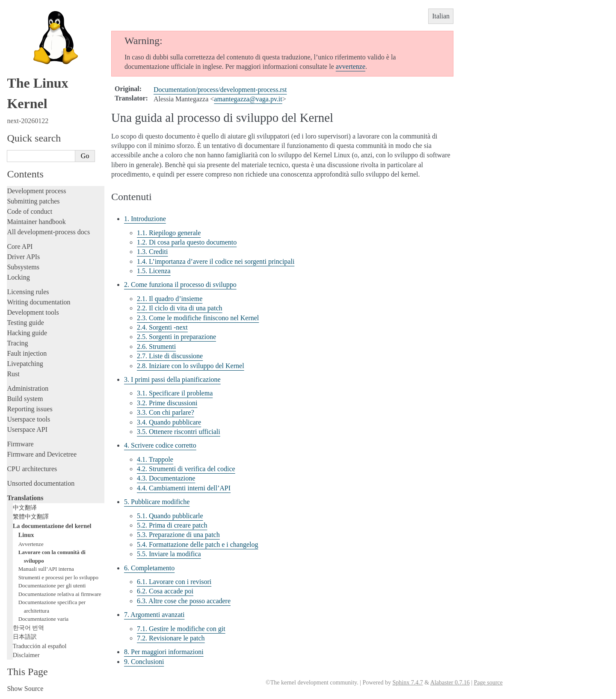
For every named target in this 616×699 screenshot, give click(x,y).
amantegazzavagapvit (248, 99)
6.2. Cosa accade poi (165, 591)
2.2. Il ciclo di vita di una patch (180, 308)
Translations (25, 498)
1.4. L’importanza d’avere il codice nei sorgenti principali (216, 261)
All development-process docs (48, 232)
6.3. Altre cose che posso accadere (184, 601)
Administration (28, 388)
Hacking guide (27, 333)
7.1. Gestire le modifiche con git (181, 629)
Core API (20, 246)
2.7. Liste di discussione (170, 356)
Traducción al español (40, 646)
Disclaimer (26, 655)
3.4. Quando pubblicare (169, 422)
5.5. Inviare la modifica (169, 554)
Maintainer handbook (36, 222)
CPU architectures (32, 469)
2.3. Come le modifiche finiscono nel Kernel (198, 318)
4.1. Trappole (155, 459)
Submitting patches (33, 201)
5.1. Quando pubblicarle (170, 516)
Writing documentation (38, 302)
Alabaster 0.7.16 (450, 683)
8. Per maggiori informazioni (164, 652)
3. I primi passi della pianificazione (172, 379)
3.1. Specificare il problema (175, 393)
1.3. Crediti (152, 252)
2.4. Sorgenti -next (162, 327)
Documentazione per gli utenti (52, 585)
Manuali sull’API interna (46, 569)
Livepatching (25, 364)
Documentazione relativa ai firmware (60, 594)
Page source (488, 683)
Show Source (25, 689)
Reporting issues (30, 409)
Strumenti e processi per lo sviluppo (58, 577)
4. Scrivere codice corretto (160, 445)
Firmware (20, 444)
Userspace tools (28, 419)
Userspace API (27, 429)
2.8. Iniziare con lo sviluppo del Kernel (191, 366)
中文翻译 (25, 507)
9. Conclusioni (144, 662)
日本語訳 (25, 637)
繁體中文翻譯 (31, 516)
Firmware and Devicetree (42, 454)
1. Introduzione (145, 219)
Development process (36, 191)
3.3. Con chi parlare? (166, 412)
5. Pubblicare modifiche (157, 502)
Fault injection (27, 353)
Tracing (17, 343)
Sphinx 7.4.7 (407, 683)
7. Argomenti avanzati (154, 615)
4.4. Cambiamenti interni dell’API (184, 488)
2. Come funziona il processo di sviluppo (180, 285)
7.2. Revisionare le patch (171, 638)
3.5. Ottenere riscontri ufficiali (179, 432)
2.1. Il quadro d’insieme (170, 299)
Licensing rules (28, 292)
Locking (18, 277)
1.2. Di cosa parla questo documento (187, 242)
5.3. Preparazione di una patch (178, 535)
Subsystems (23, 267)
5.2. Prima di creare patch (172, 525)
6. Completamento (149, 568)
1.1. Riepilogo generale (169, 233)
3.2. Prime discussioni (167, 403)
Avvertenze (31, 544)
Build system (25, 399)
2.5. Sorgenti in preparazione (176, 337)
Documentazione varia (43, 619)
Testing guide (25, 323)
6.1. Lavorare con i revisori (174, 582)
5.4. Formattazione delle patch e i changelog (197, 544)
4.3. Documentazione (166, 478)
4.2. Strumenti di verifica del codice (186, 469)
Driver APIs (23, 257)
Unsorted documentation (41, 483)
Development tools (33, 312)
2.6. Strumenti (156, 347)
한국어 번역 (29, 628)
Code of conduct (30, 211)
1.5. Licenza (154, 271)
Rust (13, 374)
